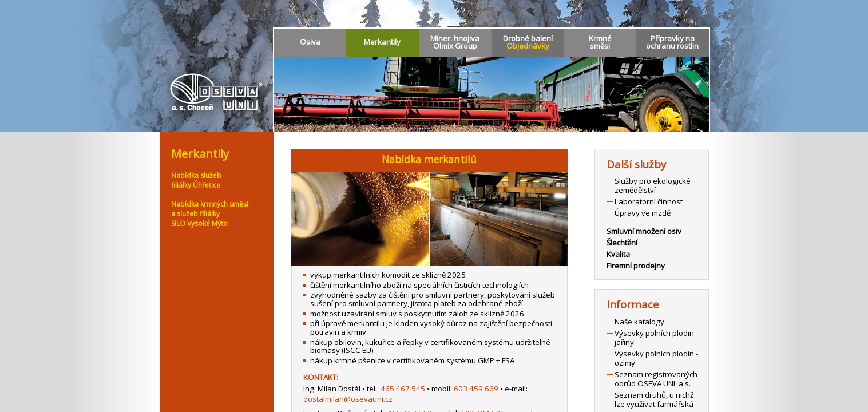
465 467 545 (403, 389)
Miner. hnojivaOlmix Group (455, 42)
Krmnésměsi (600, 42)
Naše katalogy (639, 322)
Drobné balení (528, 42)
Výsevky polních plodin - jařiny (656, 338)
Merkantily (382, 42)
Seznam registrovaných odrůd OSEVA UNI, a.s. (656, 379)
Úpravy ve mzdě (643, 213)
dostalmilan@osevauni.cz (348, 399)
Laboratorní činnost (649, 201)
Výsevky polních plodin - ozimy (656, 358)
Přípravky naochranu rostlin (672, 42)
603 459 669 (476, 389)
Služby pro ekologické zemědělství (653, 185)
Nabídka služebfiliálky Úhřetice (196, 180)
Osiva (310, 42)
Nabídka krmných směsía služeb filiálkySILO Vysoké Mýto (210, 214)
